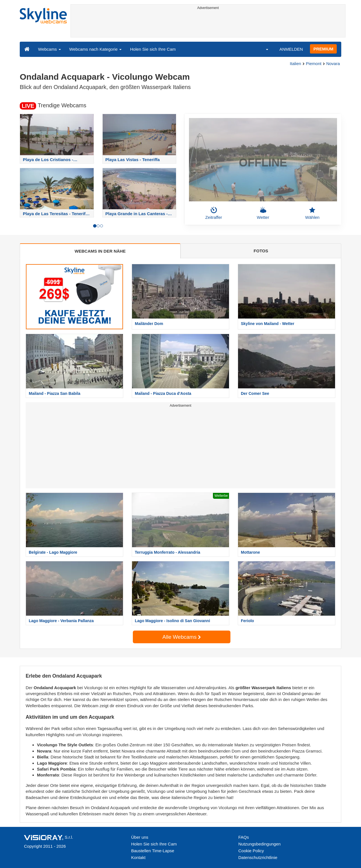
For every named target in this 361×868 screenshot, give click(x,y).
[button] (263, 49)
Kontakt (138, 857)
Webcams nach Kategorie (96, 49)
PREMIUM (323, 49)
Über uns (140, 837)
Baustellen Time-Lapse (153, 851)
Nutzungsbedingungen (259, 844)
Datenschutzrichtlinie (258, 857)
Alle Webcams (182, 637)
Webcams (49, 49)
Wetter (263, 213)
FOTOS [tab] (261, 251)
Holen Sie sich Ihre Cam (153, 49)
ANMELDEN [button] (291, 49)
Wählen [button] (312, 213)
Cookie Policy (251, 851)
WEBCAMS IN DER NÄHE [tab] (100, 251)
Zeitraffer (214, 213)
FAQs (244, 837)
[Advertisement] (208, 25)
